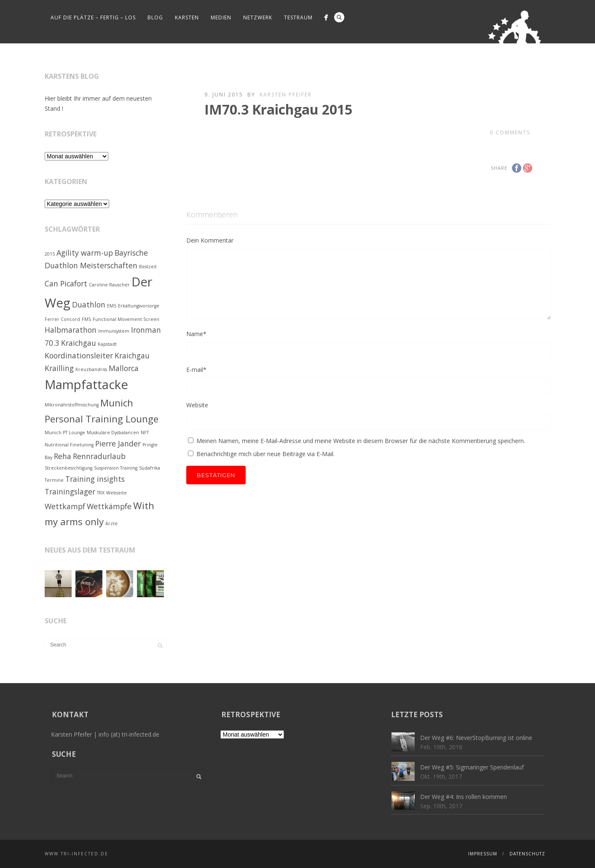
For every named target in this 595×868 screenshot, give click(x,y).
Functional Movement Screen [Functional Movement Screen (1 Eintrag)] (126, 319)
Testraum (298, 17)
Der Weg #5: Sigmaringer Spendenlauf (472, 767)
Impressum (483, 854)
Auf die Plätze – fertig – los (93, 17)
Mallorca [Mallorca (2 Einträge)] (124, 368)
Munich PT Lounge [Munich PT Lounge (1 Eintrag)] (65, 433)
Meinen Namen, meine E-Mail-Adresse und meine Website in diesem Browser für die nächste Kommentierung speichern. (361, 441)
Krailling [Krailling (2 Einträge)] (59, 368)
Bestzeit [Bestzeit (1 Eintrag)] (148, 267)
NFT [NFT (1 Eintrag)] (145, 433)
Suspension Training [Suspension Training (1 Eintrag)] (116, 468)
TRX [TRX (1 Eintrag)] (101, 493)
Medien (221, 17)
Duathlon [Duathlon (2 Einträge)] (89, 304)
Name (196, 334)
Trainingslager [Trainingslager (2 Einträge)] (70, 491)
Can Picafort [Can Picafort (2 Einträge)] (66, 283)
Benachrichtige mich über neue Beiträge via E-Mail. (265, 454)
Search (339, 17)
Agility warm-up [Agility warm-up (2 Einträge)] (85, 253)
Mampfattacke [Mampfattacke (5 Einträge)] (86, 385)
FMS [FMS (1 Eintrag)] (86, 319)
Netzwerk (258, 17)
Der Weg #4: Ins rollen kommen (464, 797)
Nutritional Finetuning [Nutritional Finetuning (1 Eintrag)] (69, 445)
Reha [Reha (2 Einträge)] (63, 456)
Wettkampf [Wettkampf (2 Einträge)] (65, 506)
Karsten (187, 17)
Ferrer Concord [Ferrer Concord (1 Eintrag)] (62, 319)
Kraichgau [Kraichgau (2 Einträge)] (132, 355)
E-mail (196, 370)
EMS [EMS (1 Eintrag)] (112, 306)
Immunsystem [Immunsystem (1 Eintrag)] (114, 331)
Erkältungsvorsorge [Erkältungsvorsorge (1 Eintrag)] (139, 306)
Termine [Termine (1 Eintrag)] (54, 480)
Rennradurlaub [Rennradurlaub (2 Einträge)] (99, 456)
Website (197, 405)
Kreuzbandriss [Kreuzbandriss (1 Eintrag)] (91, 369)
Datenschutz (527, 854)
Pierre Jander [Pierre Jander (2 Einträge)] (118, 443)
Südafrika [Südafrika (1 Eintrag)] (150, 468)
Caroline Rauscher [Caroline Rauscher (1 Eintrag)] (109, 285)
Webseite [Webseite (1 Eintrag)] (117, 493)
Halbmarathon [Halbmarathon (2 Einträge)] (71, 330)
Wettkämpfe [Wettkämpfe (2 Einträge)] (109, 506)
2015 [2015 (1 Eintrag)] (50, 254)
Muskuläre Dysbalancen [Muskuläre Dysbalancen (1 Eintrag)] (113, 433)
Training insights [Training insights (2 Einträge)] (95, 479)
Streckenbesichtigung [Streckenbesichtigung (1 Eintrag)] (68, 468)
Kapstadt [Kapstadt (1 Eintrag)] (107, 344)
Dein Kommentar (210, 240)
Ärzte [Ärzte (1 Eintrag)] (111, 523)
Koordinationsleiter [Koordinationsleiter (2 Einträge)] (79, 355)
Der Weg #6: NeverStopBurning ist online (476, 738)
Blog (155, 17)
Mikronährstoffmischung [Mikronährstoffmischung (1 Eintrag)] (72, 405)
